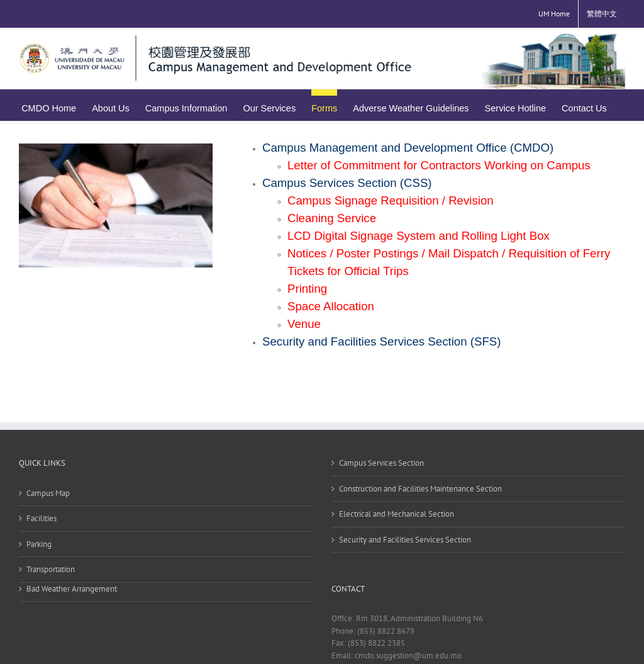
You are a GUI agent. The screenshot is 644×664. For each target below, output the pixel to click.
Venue (304, 324)
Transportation (51, 569)
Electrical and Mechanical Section (397, 514)
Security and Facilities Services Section (405, 540)
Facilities (42, 518)
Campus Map (48, 493)
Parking (39, 544)
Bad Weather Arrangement (72, 589)
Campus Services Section (381, 463)
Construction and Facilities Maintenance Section (420, 489)
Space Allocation (331, 306)
